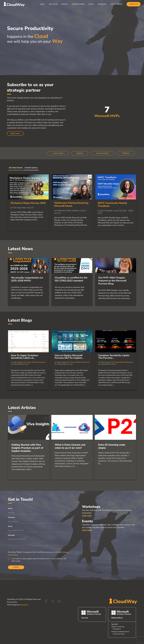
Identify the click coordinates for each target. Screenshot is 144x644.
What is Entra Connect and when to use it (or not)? (70, 458)
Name (11, 521)
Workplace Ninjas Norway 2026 (28, 205)
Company (11, 530)
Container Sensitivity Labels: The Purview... (114, 369)
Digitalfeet (24, 605)
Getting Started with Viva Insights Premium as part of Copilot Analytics (27, 460)
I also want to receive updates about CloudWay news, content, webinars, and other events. (39, 573)
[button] (134, 4)
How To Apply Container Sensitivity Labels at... (25, 369)
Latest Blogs (20, 332)
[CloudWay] (14, 4)
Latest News (20, 251)
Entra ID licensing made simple (112, 458)
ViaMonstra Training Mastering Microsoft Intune (71, 206)
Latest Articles (22, 420)
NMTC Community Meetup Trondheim (112, 206)
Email (11, 539)
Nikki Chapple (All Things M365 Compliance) (29, 374)
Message (11, 548)
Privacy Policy (12, 602)
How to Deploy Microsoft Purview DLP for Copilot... (69, 369)
